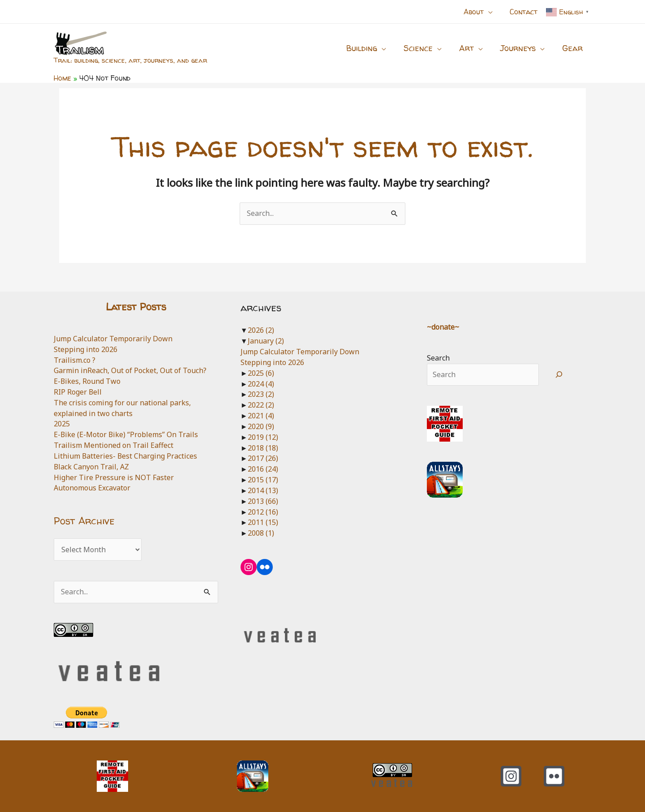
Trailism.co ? (75, 360)
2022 (261, 405)
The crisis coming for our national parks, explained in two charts (122, 408)
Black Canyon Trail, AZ (92, 467)
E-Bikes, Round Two (87, 381)
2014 (263, 490)
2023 (261, 394)
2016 (263, 469)
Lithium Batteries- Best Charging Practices (126, 456)
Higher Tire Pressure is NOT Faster (114, 477)
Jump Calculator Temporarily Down (113, 339)
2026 (261, 330)
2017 (263, 458)
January (266, 341)
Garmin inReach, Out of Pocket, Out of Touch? (130, 370)
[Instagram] (511, 776)
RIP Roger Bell (78, 392)
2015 (263, 480)
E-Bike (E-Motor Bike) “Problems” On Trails (126, 434)
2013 (263, 501)
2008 (261, 533)
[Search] (559, 375)
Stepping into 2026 (86, 349)
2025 (62, 424)
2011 (263, 522)
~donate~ (443, 327)
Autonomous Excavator (92, 488)
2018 (263, 448)
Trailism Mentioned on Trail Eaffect (114, 445)
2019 (263, 437)
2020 (261, 426)
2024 (261, 384)
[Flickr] (554, 776)
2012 (263, 512)
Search (438, 358)
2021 (261, 416)
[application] (492, 12)
